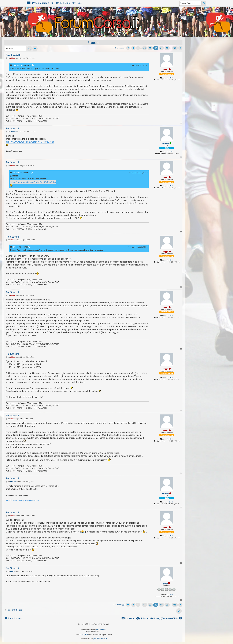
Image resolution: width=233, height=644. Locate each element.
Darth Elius (17, 65)
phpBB (85, 634)
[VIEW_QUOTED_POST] (33, 65)
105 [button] (175, 48)
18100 (171, 78)
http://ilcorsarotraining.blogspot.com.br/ (22, 500)
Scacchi (93, 43)
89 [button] (161, 48)
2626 (171, 595)
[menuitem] (157, 619)
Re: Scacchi (13, 55)
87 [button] (150, 48)
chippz (166, 69)
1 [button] (138, 48)
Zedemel (165, 144)
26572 (171, 502)
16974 (171, 152)
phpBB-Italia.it (100, 638)
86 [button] (145, 48)
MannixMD (101, 630)
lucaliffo (166, 493)
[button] (128, 48)
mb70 (165, 583)
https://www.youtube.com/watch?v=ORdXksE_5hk (30, 142)
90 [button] (167, 48)
